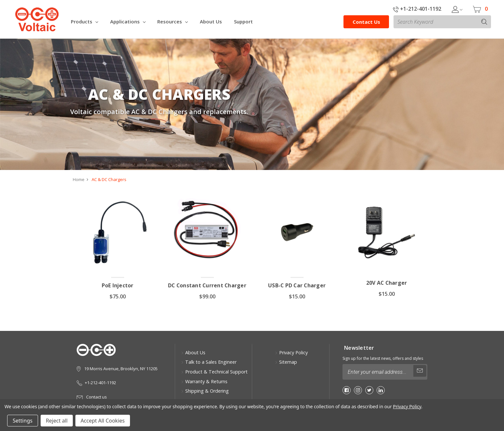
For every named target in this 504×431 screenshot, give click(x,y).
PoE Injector (117, 286)
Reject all (57, 421)
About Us (193, 353)
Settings (23, 421)
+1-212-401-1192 (417, 9)
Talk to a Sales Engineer (209, 362)
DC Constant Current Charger (207, 286)
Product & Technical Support (214, 372)
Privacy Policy (291, 353)
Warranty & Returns (204, 381)
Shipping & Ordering (205, 391)
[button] (487, 414)
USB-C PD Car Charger (297, 286)
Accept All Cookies (103, 421)
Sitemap (286, 362)
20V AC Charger (387, 283)
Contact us (92, 397)
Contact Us (366, 22)
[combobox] (442, 22)
